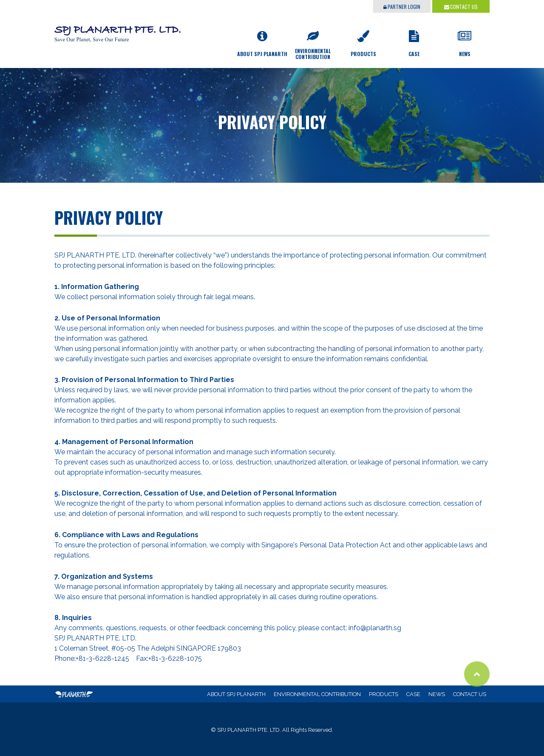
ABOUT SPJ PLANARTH (236, 694)
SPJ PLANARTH (118, 29)
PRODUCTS (384, 694)
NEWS (437, 694)
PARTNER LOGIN (402, 7)
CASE (413, 694)
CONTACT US (461, 7)
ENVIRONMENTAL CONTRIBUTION (317, 694)
